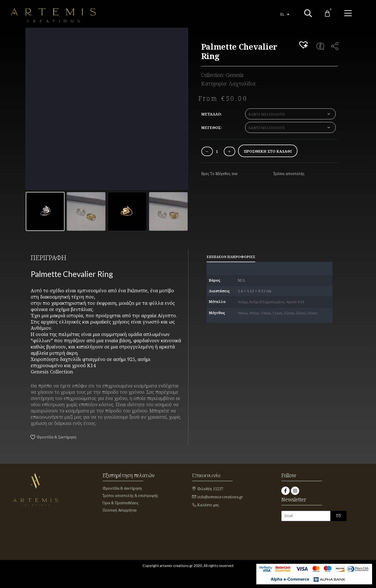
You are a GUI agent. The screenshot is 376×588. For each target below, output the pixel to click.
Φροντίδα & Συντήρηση (56, 437)
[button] (304, 45)
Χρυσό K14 (295, 302)
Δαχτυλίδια (242, 84)
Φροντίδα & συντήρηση (122, 488)
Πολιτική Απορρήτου (120, 510)
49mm (254, 313)
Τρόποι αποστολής (289, 174)
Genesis (235, 75)
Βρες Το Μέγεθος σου (219, 174)
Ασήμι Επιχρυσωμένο (267, 302)
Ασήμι (243, 302)
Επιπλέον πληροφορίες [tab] (231, 257)
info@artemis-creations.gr (220, 497)
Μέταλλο (211, 114)
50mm (266, 313)
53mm (301, 313)
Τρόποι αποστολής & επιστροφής (130, 496)
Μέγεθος (211, 128)
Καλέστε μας (208, 505)
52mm (289, 313)
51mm (277, 313)
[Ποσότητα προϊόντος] (217, 151)
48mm (243, 313)
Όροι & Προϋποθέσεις (121, 503)
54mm (312, 313)
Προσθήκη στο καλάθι (268, 151)
